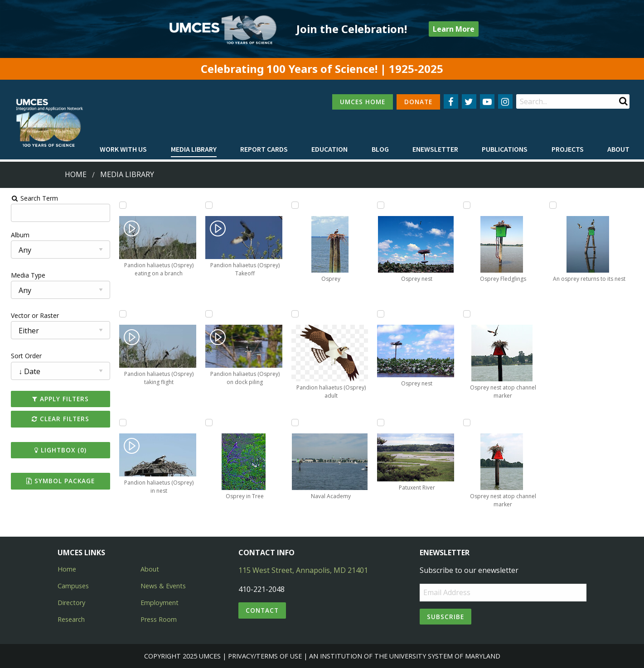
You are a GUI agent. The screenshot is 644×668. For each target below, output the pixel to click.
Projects (568, 149)
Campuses (73, 586)
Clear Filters (56, 419)
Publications (505, 149)
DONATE (418, 102)
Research (71, 619)
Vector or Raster (30, 315)
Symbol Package (56, 481)
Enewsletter (435, 149)
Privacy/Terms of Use (265, 656)
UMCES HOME (363, 102)
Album (15, 235)
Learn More (454, 29)
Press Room (159, 619)
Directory (71, 603)
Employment (160, 603)
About (618, 149)
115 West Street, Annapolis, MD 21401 (303, 570)
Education (329, 149)
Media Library (194, 149)
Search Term (30, 198)
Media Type (23, 275)
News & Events (163, 586)
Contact (262, 610)
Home (76, 174)
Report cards (264, 149)
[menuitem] (123, 149)
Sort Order (21, 356)
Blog (380, 149)
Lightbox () (56, 450)
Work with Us (123, 149)
